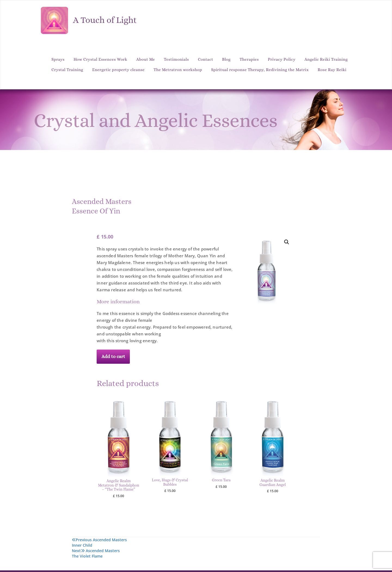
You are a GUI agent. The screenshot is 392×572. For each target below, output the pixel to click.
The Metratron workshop (178, 70)
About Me (146, 59)
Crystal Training (67, 70)
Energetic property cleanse (119, 70)
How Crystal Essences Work (100, 59)
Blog (226, 59)
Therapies (249, 59)
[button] (287, 242)
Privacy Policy (282, 59)
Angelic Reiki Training (326, 59)
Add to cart (113, 356)
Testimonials (176, 59)
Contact (206, 59)
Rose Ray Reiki (332, 70)
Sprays (58, 59)
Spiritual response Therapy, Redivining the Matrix (260, 70)
